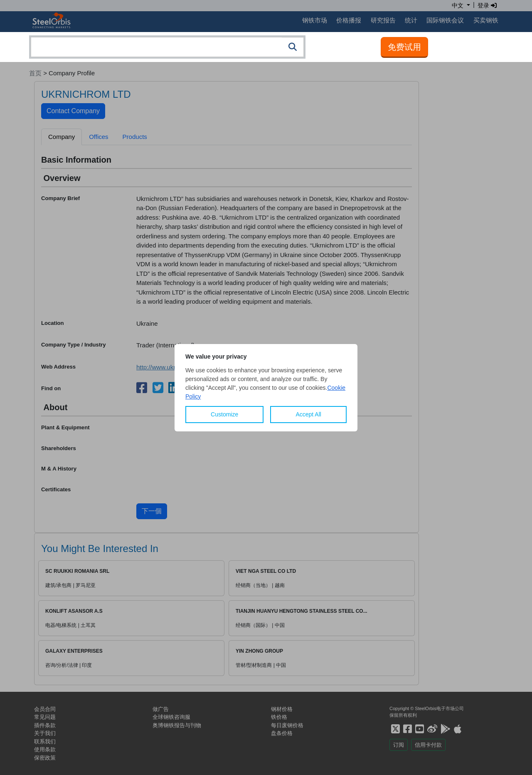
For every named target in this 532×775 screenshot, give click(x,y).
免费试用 (404, 47)
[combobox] (167, 47)
